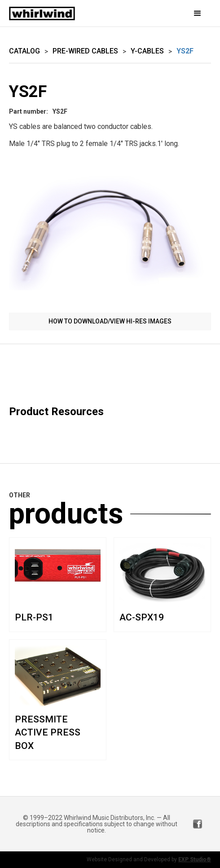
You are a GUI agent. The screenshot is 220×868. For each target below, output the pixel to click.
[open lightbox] (110, 233)
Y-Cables (147, 51)
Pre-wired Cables (85, 51)
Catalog (24, 51)
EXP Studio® (195, 859)
